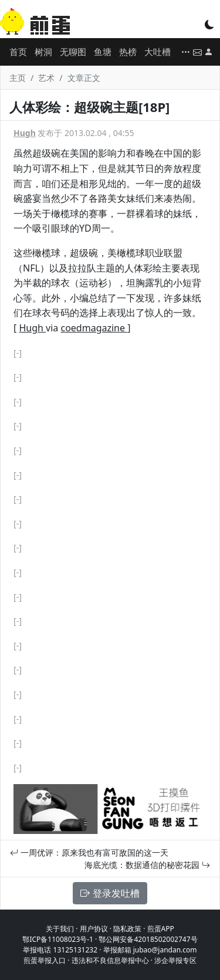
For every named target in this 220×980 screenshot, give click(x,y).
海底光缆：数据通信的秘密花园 (147, 865)
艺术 (46, 78)
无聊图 (73, 52)
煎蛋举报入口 (45, 960)
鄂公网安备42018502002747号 (148, 939)
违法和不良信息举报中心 (110, 960)
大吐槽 (158, 52)
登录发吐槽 (110, 893)
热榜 (128, 52)
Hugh (25, 133)
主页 (18, 78)
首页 (18, 52)
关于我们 (60, 929)
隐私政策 (127, 929)
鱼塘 (103, 52)
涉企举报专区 (175, 960)
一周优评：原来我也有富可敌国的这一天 (89, 852)
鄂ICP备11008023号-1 (58, 939)
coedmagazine (94, 328)
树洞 (43, 52)
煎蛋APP (161, 929)
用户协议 (94, 929)
